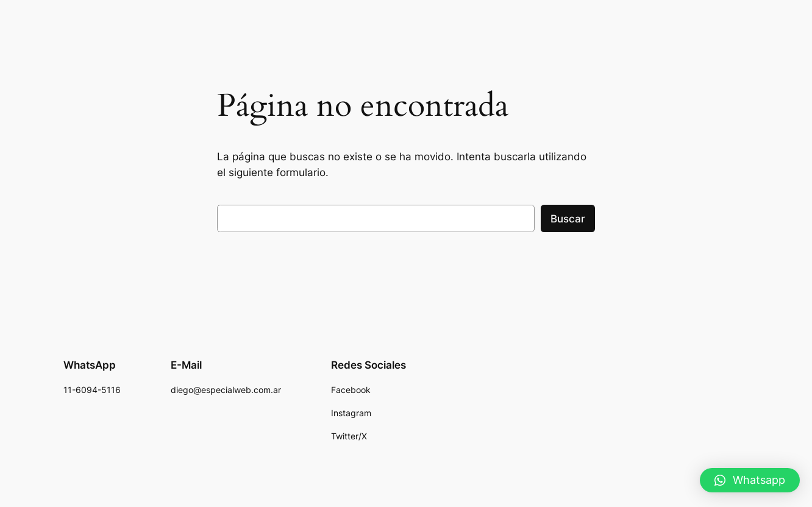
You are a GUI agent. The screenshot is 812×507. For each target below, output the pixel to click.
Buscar (568, 219)
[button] (750, 480)
